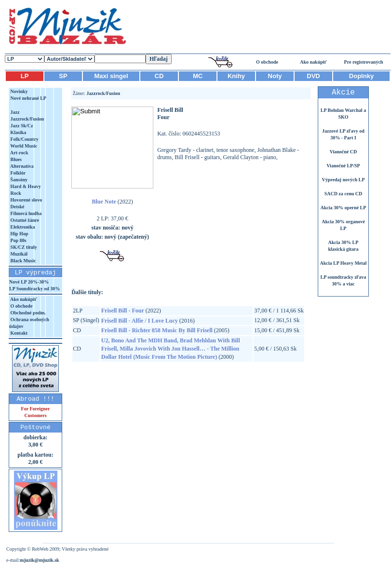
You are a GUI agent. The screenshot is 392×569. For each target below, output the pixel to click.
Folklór (17, 173)
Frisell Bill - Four (123, 311)
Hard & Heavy (25, 186)
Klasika (18, 132)
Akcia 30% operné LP (344, 208)
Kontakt (18, 333)
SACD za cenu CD (344, 194)
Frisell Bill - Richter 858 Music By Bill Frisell (157, 330)
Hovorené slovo (26, 200)
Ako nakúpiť (313, 62)
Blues (15, 159)
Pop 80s (18, 240)
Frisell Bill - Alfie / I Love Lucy (140, 321)
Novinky (19, 91)
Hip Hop (19, 234)
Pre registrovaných (364, 62)
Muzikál (18, 254)
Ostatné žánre (24, 220)
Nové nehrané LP (28, 98)
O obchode (267, 62)
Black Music (23, 261)
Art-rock (19, 153)
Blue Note (104, 202)
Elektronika (22, 227)
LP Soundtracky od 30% (34, 289)
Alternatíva (21, 166)
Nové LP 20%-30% (29, 282)
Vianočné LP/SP (343, 166)
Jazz (14, 112)
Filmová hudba (25, 213)
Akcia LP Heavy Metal (343, 263)
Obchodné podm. (27, 313)
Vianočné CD (344, 152)
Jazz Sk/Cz (21, 126)
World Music (23, 146)
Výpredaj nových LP (344, 180)
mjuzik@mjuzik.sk (39, 560)
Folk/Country (24, 139)
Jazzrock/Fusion (27, 119)
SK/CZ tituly (23, 247)
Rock (15, 193)
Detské (17, 207)
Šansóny (18, 180)
